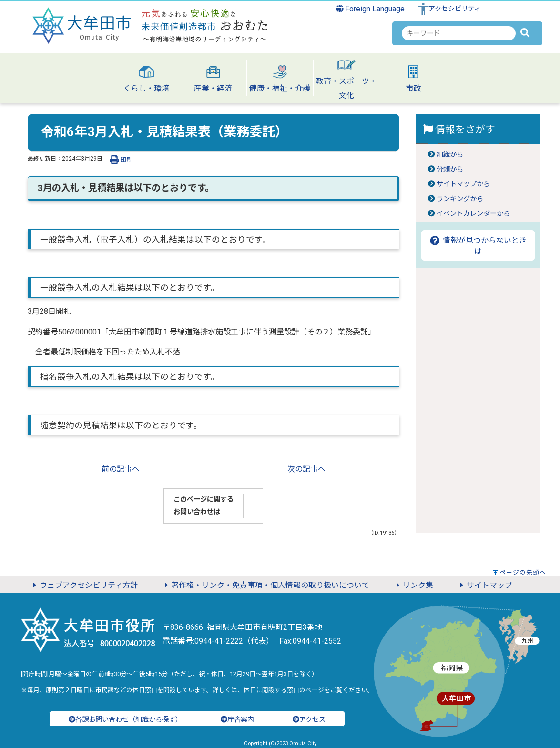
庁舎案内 (237, 720)
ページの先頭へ (523, 572)
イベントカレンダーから (473, 214)
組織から (450, 155)
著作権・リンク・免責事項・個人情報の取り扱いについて (265, 585)
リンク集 (413, 585)
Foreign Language (371, 9)
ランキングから (460, 199)
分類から (450, 169)
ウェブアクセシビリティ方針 (84, 585)
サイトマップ (485, 585)
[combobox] (459, 33)
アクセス (309, 720)
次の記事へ (306, 469)
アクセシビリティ (455, 9)
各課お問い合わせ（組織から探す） (125, 720)
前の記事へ (121, 469)
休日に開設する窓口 (271, 690)
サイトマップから (463, 184)
